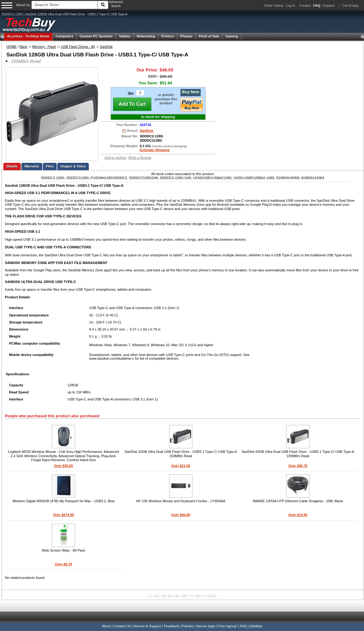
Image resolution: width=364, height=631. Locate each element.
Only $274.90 (63, 515)
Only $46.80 (181, 515)
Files (50, 166)
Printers (168, 36)
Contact (305, 6)
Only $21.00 (181, 466)
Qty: (131, 93)
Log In (291, 6)
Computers (64, 36)
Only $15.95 (298, 515)
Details (12, 166)
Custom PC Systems (96, 36)
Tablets (125, 36)
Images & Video (73, 166)
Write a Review (140, 158)
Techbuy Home (28, 36)
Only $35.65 (63, 466)
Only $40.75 (298, 466)
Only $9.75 (63, 564)
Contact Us (122, 626)
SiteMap (256, 626)
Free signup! (228, 626)
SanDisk (106, 47)
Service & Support (147, 626)
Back (23, 47)
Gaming (232, 36)
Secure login (206, 626)
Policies (188, 626)
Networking (146, 36)
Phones (187, 36)
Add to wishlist (116, 158)
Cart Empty (350, 6)
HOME (12, 47)
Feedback (171, 626)
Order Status (274, 6)
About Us (23, 5)
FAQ (243, 626)
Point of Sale (209, 36)
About (106, 626)
